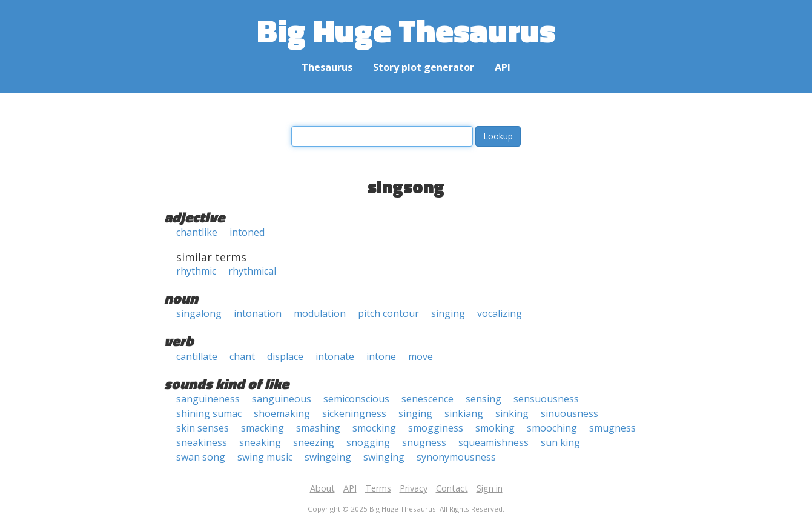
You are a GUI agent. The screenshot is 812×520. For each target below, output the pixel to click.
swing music (265, 457)
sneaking (260, 442)
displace (285, 356)
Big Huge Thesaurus (406, 30)
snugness (424, 442)
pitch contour (388, 313)
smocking (374, 428)
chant (242, 356)
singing (448, 313)
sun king (560, 442)
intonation (258, 313)
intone (381, 356)
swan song (201, 457)
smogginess (436, 428)
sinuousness (569, 413)
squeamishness (493, 442)
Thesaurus (327, 67)
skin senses (203, 428)
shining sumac (209, 413)
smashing (318, 428)
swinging (384, 457)
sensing (484, 399)
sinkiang (464, 413)
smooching (552, 428)
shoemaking (282, 413)
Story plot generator (424, 67)
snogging (368, 442)
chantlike (197, 232)
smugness (612, 428)
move (421, 356)
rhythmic (196, 271)
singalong (199, 313)
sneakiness (202, 442)
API (503, 67)
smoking (495, 428)
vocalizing (500, 313)
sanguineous (282, 399)
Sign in (490, 488)
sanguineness (208, 399)
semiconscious (356, 399)
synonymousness (456, 457)
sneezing (314, 442)
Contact (452, 488)
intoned (247, 232)
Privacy (414, 488)
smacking (262, 428)
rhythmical (252, 271)
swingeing (328, 457)
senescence (427, 399)
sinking (512, 413)
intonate (335, 356)
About (322, 488)
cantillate (197, 356)
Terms (378, 488)
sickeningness (354, 413)
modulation (320, 313)
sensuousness (546, 399)
